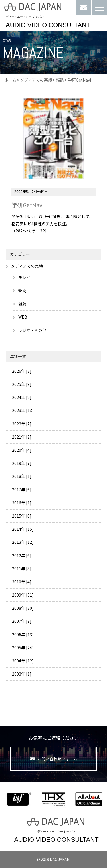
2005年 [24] (22, 648)
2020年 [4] (21, 450)
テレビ (24, 277)
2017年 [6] (21, 490)
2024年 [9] (21, 397)
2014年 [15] (22, 529)
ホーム (10, 80)
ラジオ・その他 (32, 330)
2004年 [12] (22, 661)
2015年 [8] (21, 516)
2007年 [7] (21, 621)
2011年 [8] (21, 569)
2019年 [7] (21, 463)
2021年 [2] (21, 437)
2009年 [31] (22, 595)
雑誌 (60, 80)
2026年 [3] (21, 371)
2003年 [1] (21, 674)
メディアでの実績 (36, 80)
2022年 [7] (21, 424)
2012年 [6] (21, 555)
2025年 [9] (21, 384)
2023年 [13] (22, 410)
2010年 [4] (21, 582)
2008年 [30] (22, 608)
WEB (23, 317)
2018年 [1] (21, 476)
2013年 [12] (22, 542)
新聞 (22, 291)
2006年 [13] (22, 634)
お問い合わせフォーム (54, 759)
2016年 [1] (21, 503)
